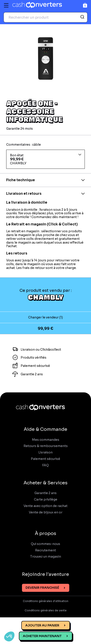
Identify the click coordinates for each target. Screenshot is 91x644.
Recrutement (45, 550)
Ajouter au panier (42, 625)
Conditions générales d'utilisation (46, 601)
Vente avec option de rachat (45, 506)
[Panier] (85, 5)
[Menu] (6, 5)
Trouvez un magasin (46, 557)
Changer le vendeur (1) (45, 317)
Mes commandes (46, 440)
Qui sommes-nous (45, 544)
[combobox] (45, 17)
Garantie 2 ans (45, 493)
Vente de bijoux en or (46, 512)
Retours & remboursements (46, 446)
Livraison (45, 452)
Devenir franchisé (42, 588)
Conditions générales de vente (46, 610)
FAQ (45, 465)
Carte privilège (46, 500)
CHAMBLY (46, 297)
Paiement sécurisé (45, 459)
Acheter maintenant (42, 636)
